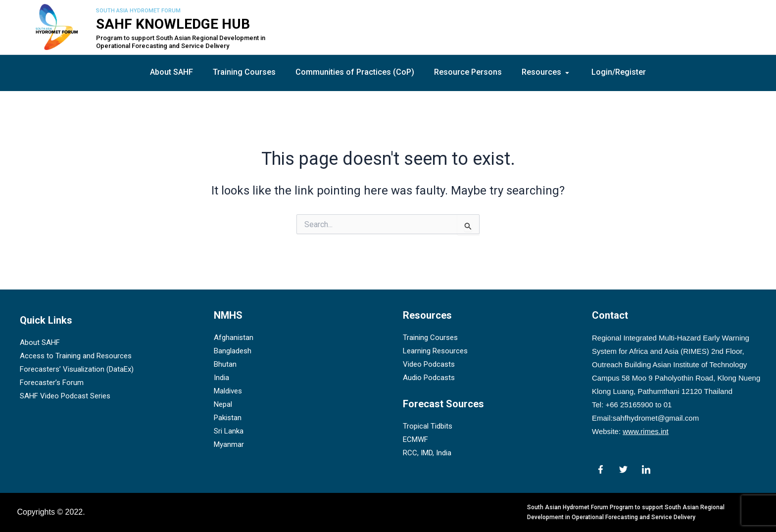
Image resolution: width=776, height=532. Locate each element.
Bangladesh (233, 351)
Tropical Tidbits (428, 426)
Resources (547, 72)
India (221, 378)
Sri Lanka (229, 432)
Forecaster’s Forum (52, 383)
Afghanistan (234, 338)
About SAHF (171, 72)
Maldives (228, 391)
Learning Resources (435, 351)
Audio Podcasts (429, 378)
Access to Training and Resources (76, 356)
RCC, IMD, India (427, 453)
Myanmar (229, 445)
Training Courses (244, 72)
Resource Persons (468, 72)
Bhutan (225, 365)
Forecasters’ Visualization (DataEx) (77, 370)
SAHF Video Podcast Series (65, 396)
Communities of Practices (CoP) (355, 72)
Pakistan (228, 418)
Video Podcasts (429, 365)
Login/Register (619, 72)
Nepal (223, 405)
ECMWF (415, 439)
